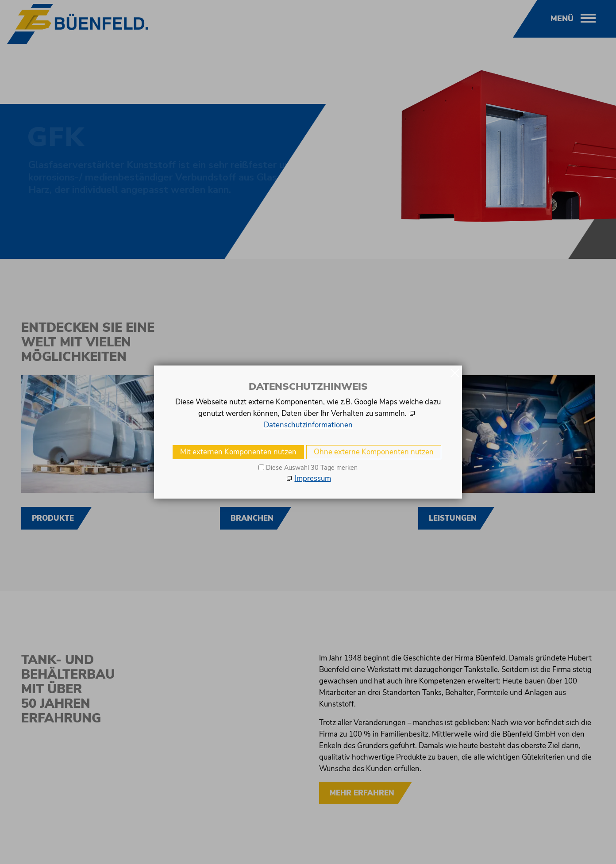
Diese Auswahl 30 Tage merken (312, 468)
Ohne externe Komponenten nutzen (374, 452)
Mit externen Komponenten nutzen (238, 452)
